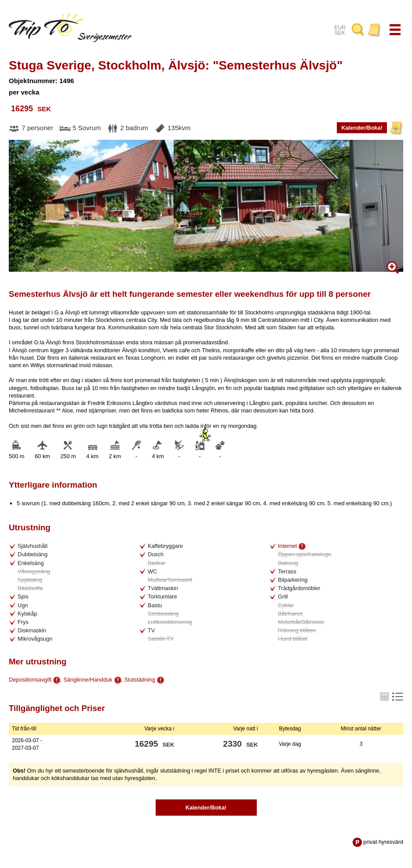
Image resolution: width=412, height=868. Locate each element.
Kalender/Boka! (362, 129)
